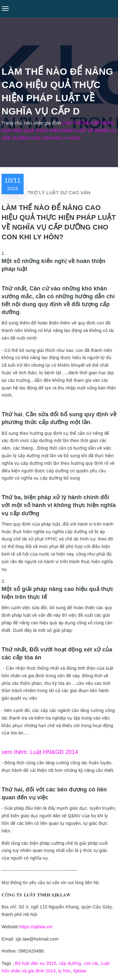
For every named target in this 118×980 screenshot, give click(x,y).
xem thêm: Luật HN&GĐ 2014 (40, 752)
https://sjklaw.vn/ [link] (36, 927)
